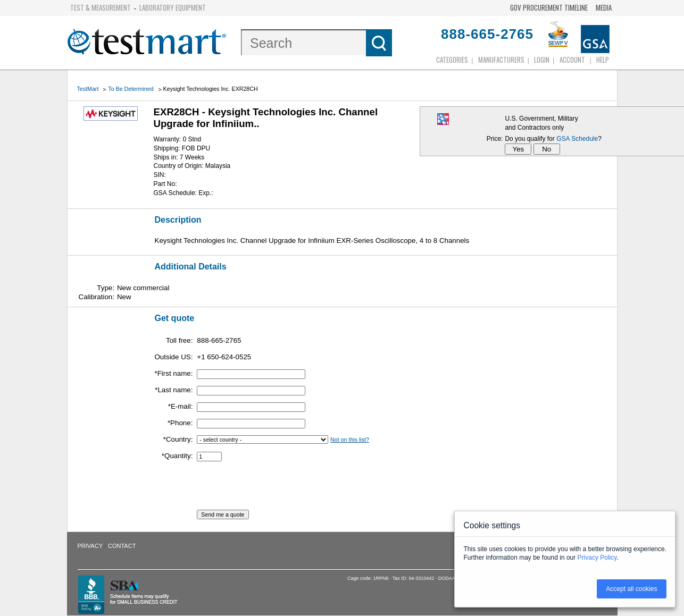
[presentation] (278, 489)
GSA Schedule (577, 139)
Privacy (90, 546)
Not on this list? (350, 440)
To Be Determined (131, 89)
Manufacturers (501, 60)
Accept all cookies (631, 589)
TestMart (88, 89)
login (542, 60)
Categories (452, 60)
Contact (122, 546)
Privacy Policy (597, 558)
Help (603, 60)
